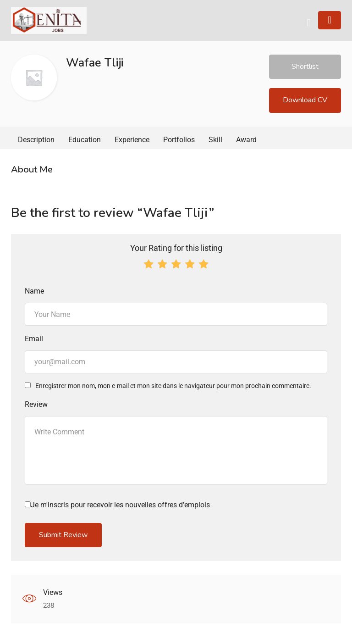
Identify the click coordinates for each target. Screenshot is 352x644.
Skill (215, 140)
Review (36, 404)
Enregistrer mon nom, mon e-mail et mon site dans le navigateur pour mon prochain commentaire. (173, 386)
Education (85, 140)
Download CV (305, 100)
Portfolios (179, 140)
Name (34, 291)
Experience (132, 140)
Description (36, 140)
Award (246, 140)
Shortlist (305, 67)
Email (34, 339)
